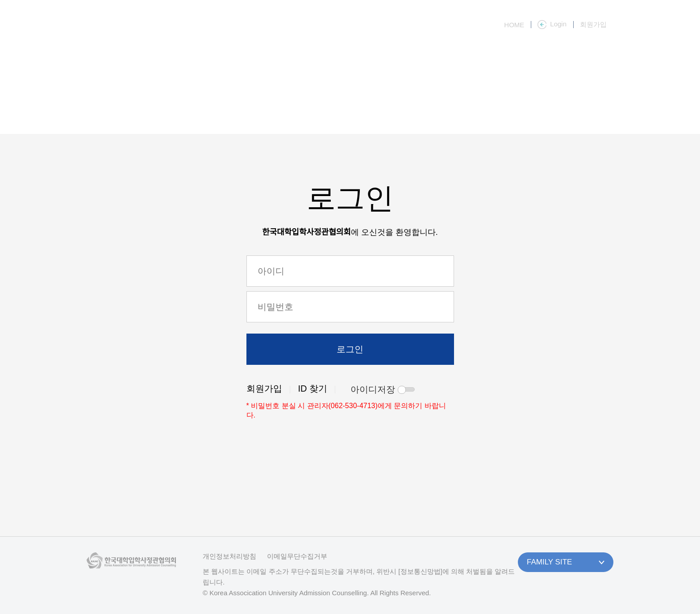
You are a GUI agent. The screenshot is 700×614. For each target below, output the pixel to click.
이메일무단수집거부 (297, 556)
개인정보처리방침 (229, 556)
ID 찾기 (313, 388)
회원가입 (264, 388)
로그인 (350, 349)
